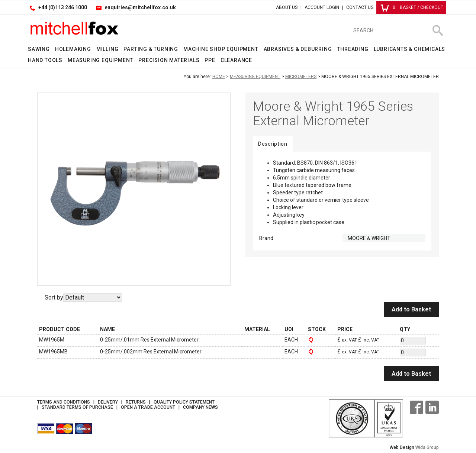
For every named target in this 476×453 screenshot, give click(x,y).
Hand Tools (45, 60)
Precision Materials (169, 60)
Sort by (54, 297)
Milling (107, 49)
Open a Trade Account (148, 407)
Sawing (39, 49)
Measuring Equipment (100, 60)
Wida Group (427, 447)
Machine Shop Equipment (221, 49)
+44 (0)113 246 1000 (63, 7)
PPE (210, 60)
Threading (353, 49)
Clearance (236, 60)
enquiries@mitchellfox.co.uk (140, 7)
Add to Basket (411, 309)
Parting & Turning (151, 49)
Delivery (108, 402)
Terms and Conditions (64, 402)
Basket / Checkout (412, 7)
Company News (200, 407)
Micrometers (301, 77)
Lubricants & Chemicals (410, 49)
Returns (136, 402)
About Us (287, 7)
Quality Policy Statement (184, 402)
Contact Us (360, 7)
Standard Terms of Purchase (77, 407)
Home (219, 77)
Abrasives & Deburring (298, 49)
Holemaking (73, 49)
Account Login (322, 7)
